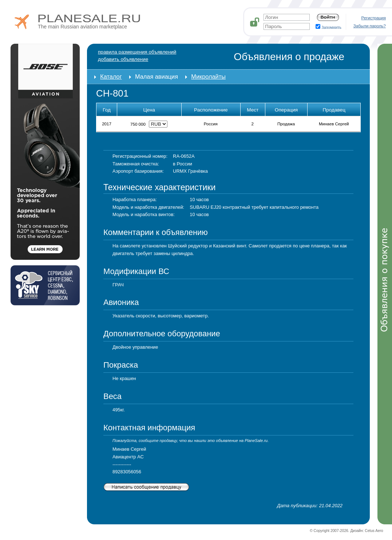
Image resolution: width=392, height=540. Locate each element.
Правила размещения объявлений (137, 52)
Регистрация (374, 18)
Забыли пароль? (370, 26)
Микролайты (208, 77)
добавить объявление (123, 59)
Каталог (111, 77)
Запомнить (328, 27)
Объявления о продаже (289, 57)
